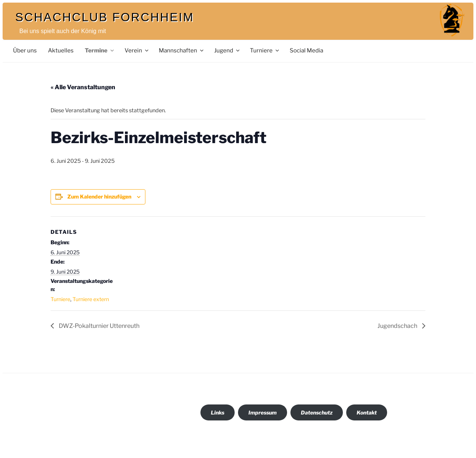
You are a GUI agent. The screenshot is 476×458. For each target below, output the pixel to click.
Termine (100, 50)
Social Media (306, 50)
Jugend (227, 50)
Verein (137, 50)
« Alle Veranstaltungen (83, 87)
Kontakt (367, 412)
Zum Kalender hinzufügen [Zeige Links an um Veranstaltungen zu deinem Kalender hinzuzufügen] (99, 196)
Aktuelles (61, 50)
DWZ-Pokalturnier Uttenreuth (99, 326)
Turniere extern (91, 299)
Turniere (265, 50)
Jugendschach (398, 326)
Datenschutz (317, 412)
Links (218, 412)
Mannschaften (182, 50)
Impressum (263, 412)
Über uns (25, 50)
